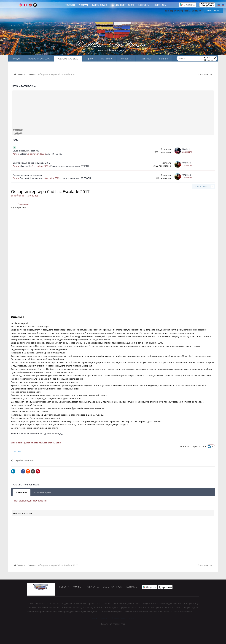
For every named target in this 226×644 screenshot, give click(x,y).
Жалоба (17, 452)
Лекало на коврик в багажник (28, 175)
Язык (94, 618)
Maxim (183, 447)
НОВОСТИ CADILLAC (39, 59)
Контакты (144, 5)
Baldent (23, 154)
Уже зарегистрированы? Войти (183, 11)
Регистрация (213, 11)
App (90, 59)
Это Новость (209, 59)
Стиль (104, 618)
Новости (70, 5)
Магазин (107, 59)
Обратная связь (118, 618)
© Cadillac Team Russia (113, 624)
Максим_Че (25, 166)
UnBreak (187, 163)
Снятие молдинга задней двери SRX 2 (31, 163)
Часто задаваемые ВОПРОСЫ (76, 178)
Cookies (132, 618)
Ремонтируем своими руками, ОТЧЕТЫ (70, 166)
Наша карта (93, 587)
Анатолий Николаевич (31, 178)
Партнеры (160, 5)
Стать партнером (123, 5)
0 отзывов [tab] (22, 492)
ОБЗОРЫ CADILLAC (68, 59)
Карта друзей (100, 5)
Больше (164, 59)
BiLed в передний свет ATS (26, 151)
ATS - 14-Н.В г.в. (54, 154)
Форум (83, 5)
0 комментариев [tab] (42, 492)
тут (61, 433)
